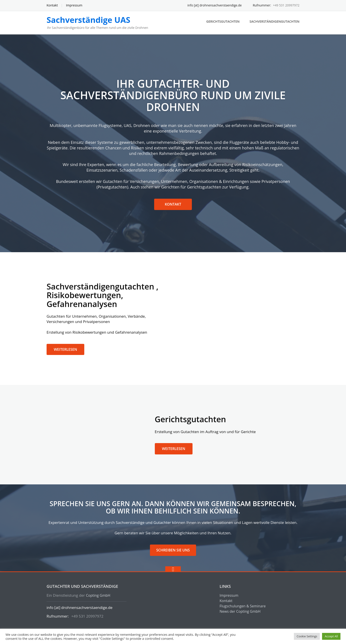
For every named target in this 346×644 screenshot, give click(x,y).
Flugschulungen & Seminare (243, 606)
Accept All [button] (331, 636)
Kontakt (52, 5)
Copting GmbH (98, 595)
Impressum (74, 5)
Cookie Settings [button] (307, 636)
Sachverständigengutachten (274, 21)
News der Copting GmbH (240, 611)
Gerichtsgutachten (223, 21)
